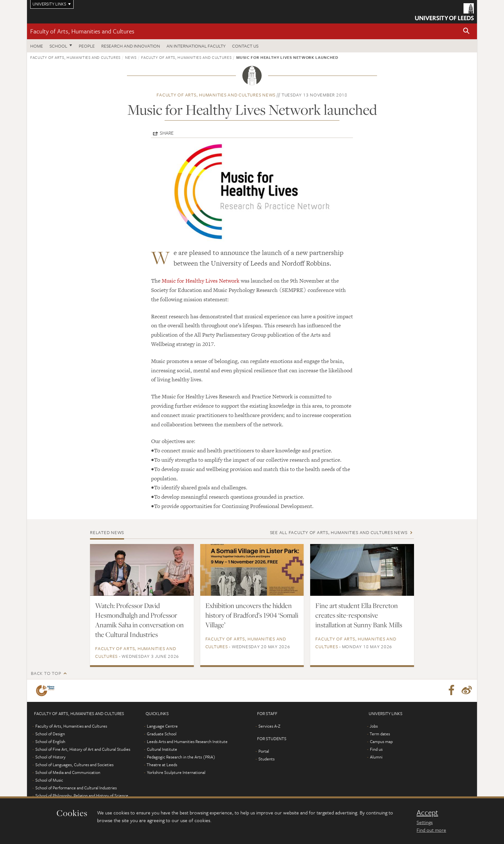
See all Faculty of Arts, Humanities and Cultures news (339, 532)
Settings (425, 822)
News (131, 57)
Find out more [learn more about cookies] (431, 830)
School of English (50, 741)
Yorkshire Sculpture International (176, 772)
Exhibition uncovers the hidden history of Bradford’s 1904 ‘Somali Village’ (252, 615)
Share (167, 133)
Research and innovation (131, 46)
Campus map (381, 741)
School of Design (50, 734)
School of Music (49, 780)
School (58, 46)
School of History (50, 757)
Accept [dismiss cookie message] (427, 812)
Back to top (46, 673)
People (87, 46)
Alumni (376, 757)
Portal (264, 751)
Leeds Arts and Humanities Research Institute (187, 741)
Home (37, 46)
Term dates (380, 734)
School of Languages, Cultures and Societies (74, 765)
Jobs (374, 726)
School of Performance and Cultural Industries (76, 788)
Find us (376, 749)
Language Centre (162, 726)
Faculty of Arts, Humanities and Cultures (82, 31)
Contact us (245, 46)
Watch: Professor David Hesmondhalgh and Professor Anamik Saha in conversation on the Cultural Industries (139, 620)
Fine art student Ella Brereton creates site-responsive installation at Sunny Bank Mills (359, 615)
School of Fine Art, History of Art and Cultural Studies (83, 749)
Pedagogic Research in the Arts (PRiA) (181, 757)
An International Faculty (196, 46)
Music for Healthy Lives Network (201, 281)
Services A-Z (269, 726)
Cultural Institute (162, 749)
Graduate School (162, 734)
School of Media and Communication (68, 772)
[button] (466, 31)
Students (266, 759)
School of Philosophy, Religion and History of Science (82, 795)
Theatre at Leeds (162, 765)
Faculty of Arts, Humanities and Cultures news (216, 95)
